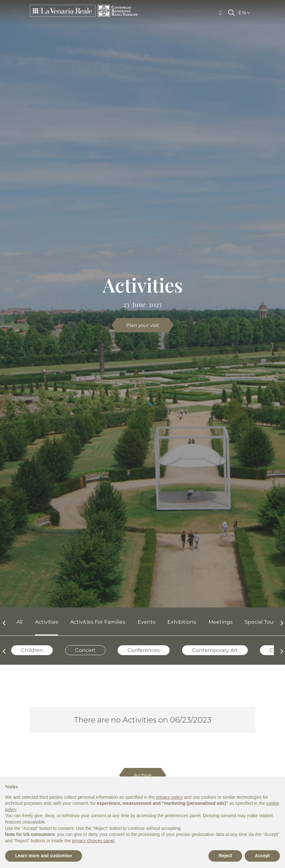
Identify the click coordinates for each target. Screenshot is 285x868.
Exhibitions (182, 622)
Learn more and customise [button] (44, 856)
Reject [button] (225, 856)
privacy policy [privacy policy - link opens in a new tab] (169, 797)
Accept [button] (262, 856)
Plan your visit (143, 325)
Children (32, 650)
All (20, 622)
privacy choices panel (93, 841)
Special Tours (261, 622)
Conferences (144, 650)
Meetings (221, 622)
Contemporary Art (215, 650)
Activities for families (98, 622)
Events (146, 622)
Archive (143, 775)
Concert (85, 650)
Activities (47, 622)
